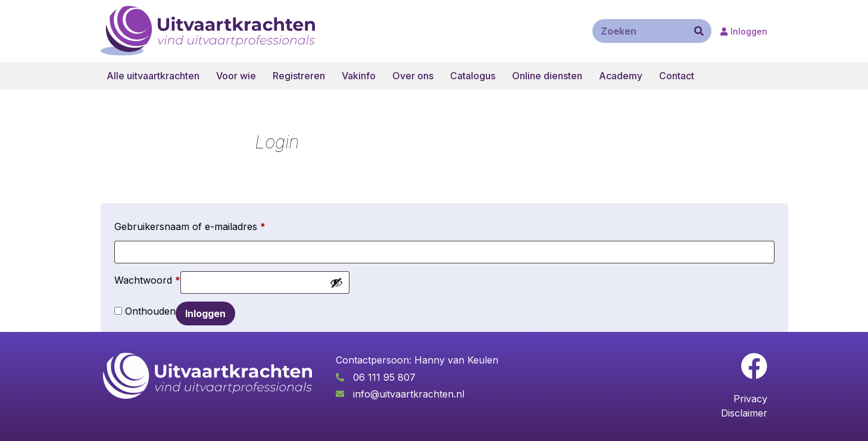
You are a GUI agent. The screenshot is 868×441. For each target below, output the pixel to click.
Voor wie (236, 76)
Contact (677, 76)
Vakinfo (359, 76)
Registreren (299, 76)
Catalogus (473, 76)
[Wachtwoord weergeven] (336, 282)
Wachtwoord (147, 278)
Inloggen (205, 313)
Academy (621, 76)
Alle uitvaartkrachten (153, 76)
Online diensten (547, 76)
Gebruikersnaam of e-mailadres (190, 225)
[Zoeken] (699, 31)
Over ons (413, 76)
